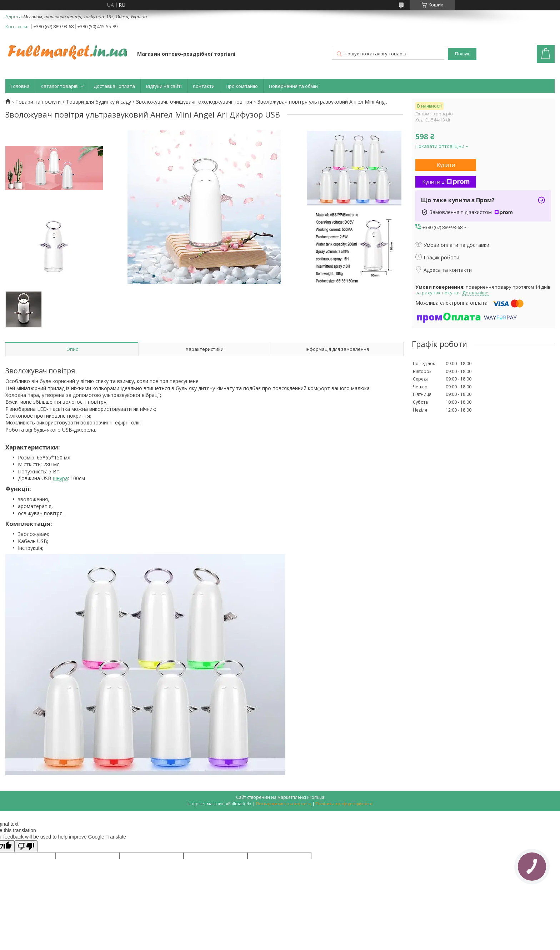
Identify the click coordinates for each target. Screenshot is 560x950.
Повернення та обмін (293, 86)
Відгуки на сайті (164, 86)
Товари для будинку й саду (99, 102)
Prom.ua (316, 797)
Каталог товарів (59, 86)
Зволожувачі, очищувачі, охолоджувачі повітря (194, 102)
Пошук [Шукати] (462, 54)
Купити (446, 165)
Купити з (446, 181)
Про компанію (242, 86)
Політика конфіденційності (344, 804)
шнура (60, 478)
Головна (20, 86)
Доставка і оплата (114, 86)
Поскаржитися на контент (284, 804)
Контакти (204, 86)
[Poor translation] (26, 846)
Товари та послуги (38, 102)
